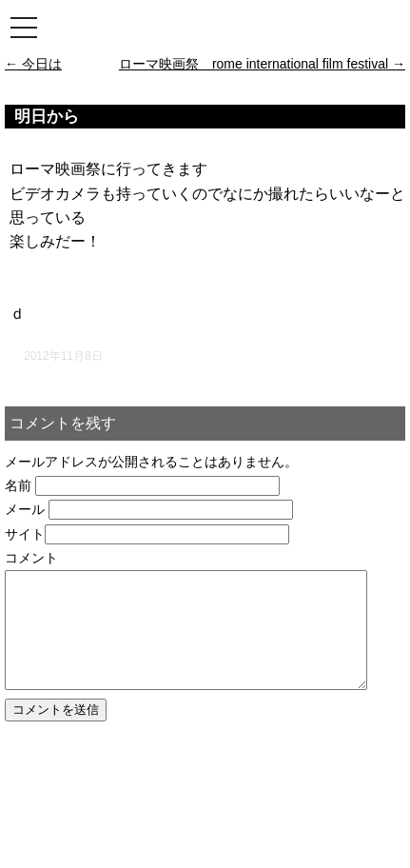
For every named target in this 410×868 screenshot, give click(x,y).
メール (25, 509)
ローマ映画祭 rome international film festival (262, 64)
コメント (31, 558)
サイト (25, 534)
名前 (18, 485)
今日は (33, 64)
